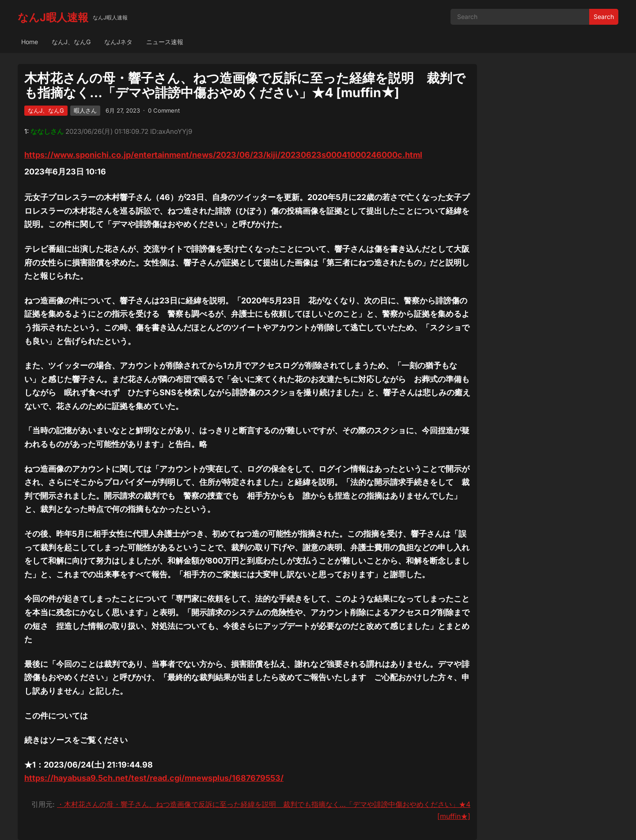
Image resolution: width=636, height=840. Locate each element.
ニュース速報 (165, 42)
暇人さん (85, 110)
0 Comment (164, 110)
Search (604, 17)
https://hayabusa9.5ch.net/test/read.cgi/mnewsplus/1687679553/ (154, 778)
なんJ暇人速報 (53, 17)
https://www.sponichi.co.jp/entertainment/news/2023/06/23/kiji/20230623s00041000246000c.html (223, 155)
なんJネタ (118, 42)
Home (30, 42)
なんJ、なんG (71, 42)
